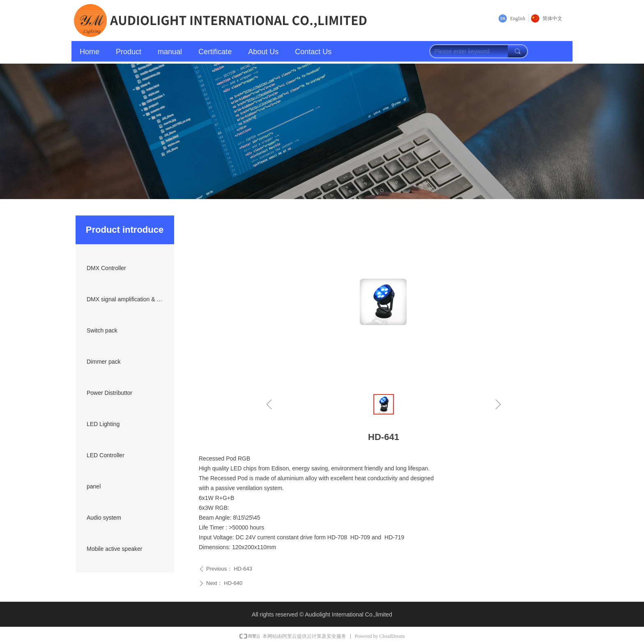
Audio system (104, 518)
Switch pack (102, 330)
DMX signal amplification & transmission (127, 299)
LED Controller (106, 455)
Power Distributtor (109, 393)
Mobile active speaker (114, 549)
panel (94, 486)
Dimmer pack (103, 362)
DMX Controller (106, 268)
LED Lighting (103, 424)
